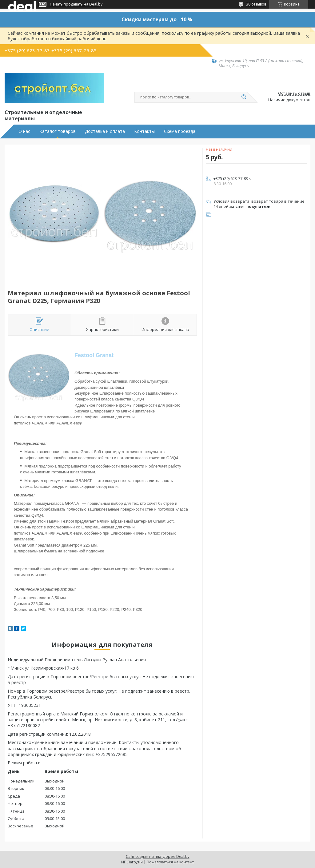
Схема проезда (180, 131)
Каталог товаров (58, 131)
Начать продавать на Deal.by (76, 4)
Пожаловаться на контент (170, 862)
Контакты (144, 131)
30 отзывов (256, 4)
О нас (24, 131)
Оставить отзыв (294, 94)
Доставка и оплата (105, 131)
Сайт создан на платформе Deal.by (158, 856)
